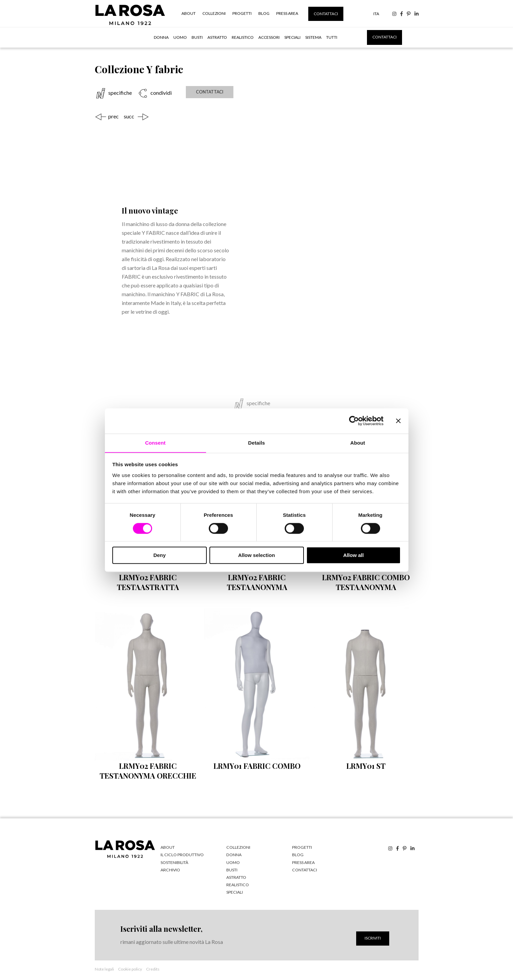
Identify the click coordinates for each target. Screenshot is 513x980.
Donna (161, 37)
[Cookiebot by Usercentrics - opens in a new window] (354, 421)
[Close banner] (398, 421)
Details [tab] (257, 442)
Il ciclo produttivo (181, 854)
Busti (197, 37)
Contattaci (326, 14)
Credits (153, 968)
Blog (264, 13)
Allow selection (256, 555)
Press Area (287, 13)
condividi (161, 93)
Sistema (313, 37)
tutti (332, 37)
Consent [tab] (155, 442)
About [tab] (358, 442)
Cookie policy (130, 968)
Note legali (104, 968)
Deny (160, 555)
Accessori (269, 37)
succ (129, 116)
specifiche (120, 93)
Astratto (217, 37)
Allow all (354, 555)
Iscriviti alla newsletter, (161, 927)
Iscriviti (373, 937)
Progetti (242, 13)
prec (113, 116)
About (189, 13)
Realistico (243, 37)
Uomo (180, 37)
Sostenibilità (174, 861)
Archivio (170, 869)
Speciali (292, 37)
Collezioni (214, 13)
